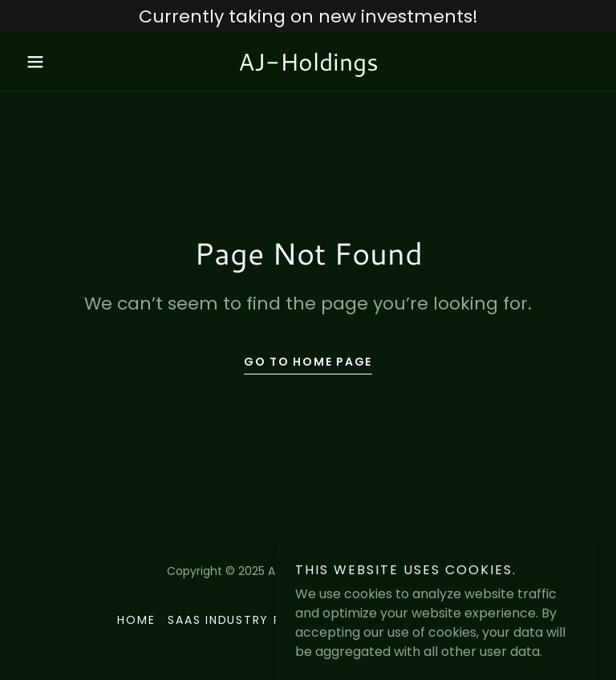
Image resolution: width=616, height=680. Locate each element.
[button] (63, 62)
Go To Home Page (308, 362)
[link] (308, 66)
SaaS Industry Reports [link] (249, 620)
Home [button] (136, 620)
